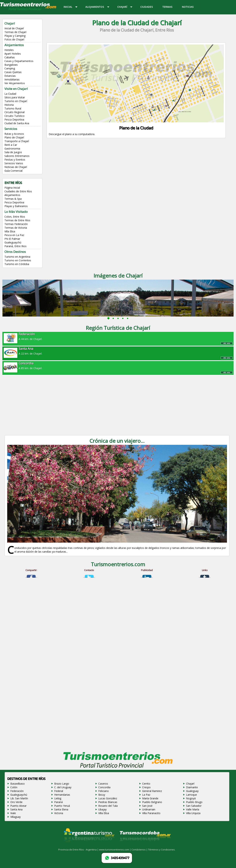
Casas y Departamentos (19, 61)
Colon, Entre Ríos (15, 217)
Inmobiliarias (12, 79)
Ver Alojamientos (15, 83)
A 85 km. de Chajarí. (118, 365)
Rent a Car (11, 145)
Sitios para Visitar (15, 97)
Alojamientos (12, 195)
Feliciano (104, 791)
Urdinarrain (149, 809)
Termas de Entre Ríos (17, 220)
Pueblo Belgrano (152, 802)
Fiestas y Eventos (15, 160)
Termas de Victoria (16, 228)
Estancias (10, 76)
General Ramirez (152, 791)
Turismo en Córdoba (17, 264)
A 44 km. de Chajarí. (118, 336)
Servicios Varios (14, 163)
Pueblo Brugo (194, 802)
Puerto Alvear (18, 806)
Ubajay (102, 809)
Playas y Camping (15, 36)
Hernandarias (62, 795)
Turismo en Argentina (17, 257)
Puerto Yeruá (62, 806)
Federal (59, 791)
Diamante (192, 787)
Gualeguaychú (13, 242)
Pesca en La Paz (14, 235)
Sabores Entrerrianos (17, 156)
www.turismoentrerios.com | (115, 850)
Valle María (193, 809)
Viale (13, 813)
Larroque (191, 795)
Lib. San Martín (19, 798)
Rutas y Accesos (14, 134)
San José (147, 806)
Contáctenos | (140, 850)
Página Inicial (12, 188)
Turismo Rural (13, 108)
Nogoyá (191, 798)
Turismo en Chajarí (16, 101)
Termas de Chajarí (15, 32)
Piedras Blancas (108, 802)
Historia (9, 105)
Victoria (59, 813)
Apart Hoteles (13, 54)
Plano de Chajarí (14, 137)
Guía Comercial (13, 171)
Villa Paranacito (151, 813)
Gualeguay (192, 791)
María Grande (150, 798)
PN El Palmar (12, 239)
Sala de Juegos (13, 152)
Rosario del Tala (108, 806)
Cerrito (146, 784)
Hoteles (9, 50)
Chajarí (190, 784)
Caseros (103, 784)
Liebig (58, 798)
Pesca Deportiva (14, 120)
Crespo (146, 787)
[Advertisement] (137, 174)
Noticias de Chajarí (16, 167)
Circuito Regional (14, 112)
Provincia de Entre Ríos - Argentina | (79, 850)
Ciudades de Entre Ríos (18, 191)
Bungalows (11, 65)
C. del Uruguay (63, 787)
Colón (14, 787)
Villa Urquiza (193, 813)
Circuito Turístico (14, 116)
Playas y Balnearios (16, 206)
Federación (17, 791)
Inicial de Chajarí (14, 28)
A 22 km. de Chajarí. (118, 351)
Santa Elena (61, 809)
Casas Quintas (13, 72)
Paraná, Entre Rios (15, 246)
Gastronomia (12, 148)
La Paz (146, 795)
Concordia (104, 787)
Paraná (58, 802)
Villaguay (15, 817)
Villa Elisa (10, 231)
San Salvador (194, 806)
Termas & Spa (13, 199)
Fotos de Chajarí (14, 39)
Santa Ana (16, 809)
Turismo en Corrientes (18, 260)
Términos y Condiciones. (162, 850)
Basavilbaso (18, 784)
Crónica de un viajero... (117, 441)
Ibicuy (102, 795)
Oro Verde (16, 802)
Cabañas (10, 57)
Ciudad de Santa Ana (17, 123)
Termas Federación (16, 224)
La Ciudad (10, 94)
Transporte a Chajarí (17, 141)
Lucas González (108, 798)
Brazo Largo (62, 784)
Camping (10, 68)
